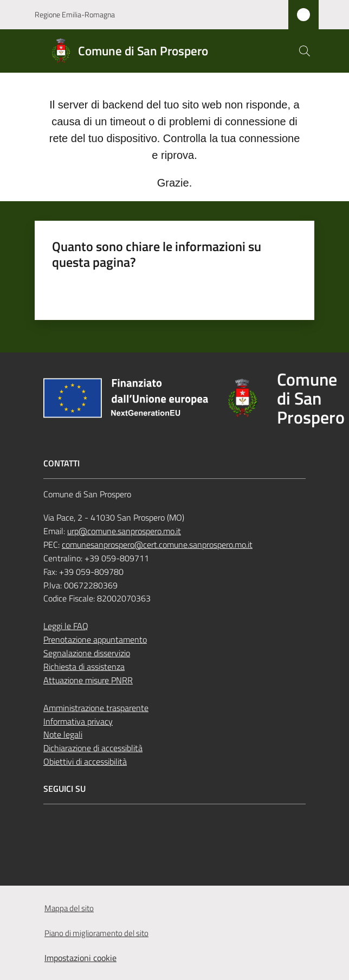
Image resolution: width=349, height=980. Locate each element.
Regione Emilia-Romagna (75, 14)
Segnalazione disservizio (87, 653)
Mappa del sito (69, 908)
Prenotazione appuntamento (95, 639)
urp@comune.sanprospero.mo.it (124, 531)
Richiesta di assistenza (84, 667)
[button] (305, 51)
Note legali (63, 734)
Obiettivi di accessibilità (85, 761)
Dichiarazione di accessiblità (93, 748)
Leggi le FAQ (66, 626)
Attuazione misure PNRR (88, 680)
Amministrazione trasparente (96, 708)
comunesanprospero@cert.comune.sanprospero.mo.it (157, 545)
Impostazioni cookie (80, 958)
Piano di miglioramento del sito (96, 933)
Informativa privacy (78, 721)
